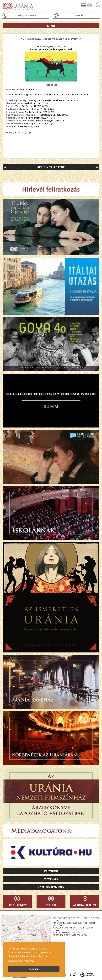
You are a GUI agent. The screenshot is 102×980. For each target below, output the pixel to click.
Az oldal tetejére (85, 905)
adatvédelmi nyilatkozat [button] (22, 961)
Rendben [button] (34, 969)
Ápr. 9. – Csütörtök (51, 167)
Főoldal (51, 905)
